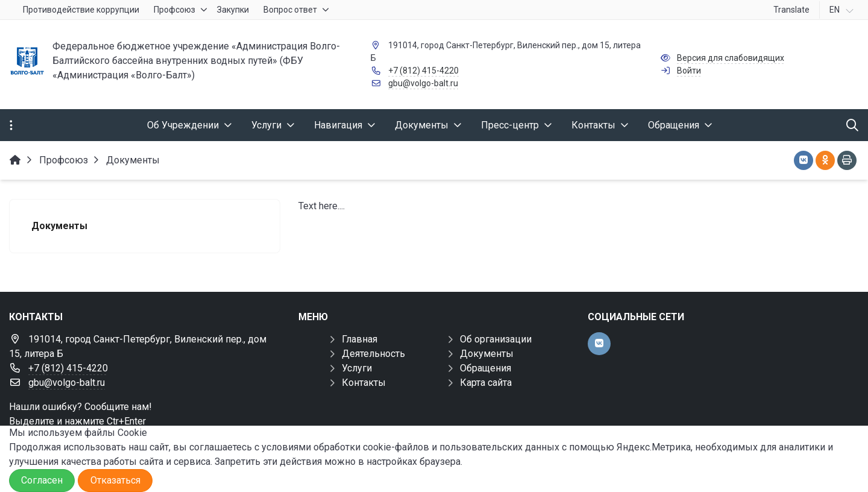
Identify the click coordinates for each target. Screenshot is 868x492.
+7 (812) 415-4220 (423, 71)
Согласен (42, 480)
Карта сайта (486, 383)
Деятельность (373, 354)
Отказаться (115, 480)
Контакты (364, 383)
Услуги (357, 368)
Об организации (496, 339)
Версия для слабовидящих (731, 58)
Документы (487, 354)
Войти (689, 71)
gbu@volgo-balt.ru (423, 83)
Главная (360, 339)
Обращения (486, 368)
